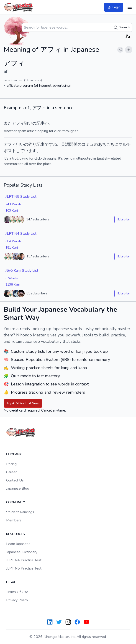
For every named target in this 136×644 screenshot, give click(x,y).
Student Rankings (20, 512)
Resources (15, 534)
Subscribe (123, 220)
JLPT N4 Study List (21, 234)
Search (122, 27)
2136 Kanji (13, 285)
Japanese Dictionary (22, 552)
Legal (11, 582)
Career (11, 472)
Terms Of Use (17, 592)
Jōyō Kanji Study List (22, 271)
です (49, 144)
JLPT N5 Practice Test (24, 568)
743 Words (13, 204)
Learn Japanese (18, 544)
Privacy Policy (17, 600)
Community (16, 502)
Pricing (11, 464)
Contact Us (15, 480)
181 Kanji (12, 248)
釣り (32, 144)
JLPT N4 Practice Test (24, 560)
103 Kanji (12, 211)
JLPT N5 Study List (21, 197)
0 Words (12, 278)
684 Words (13, 241)
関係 (73, 144)
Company (14, 454)
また (8, 123)
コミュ (88, 144)
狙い (28, 123)
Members (14, 520)
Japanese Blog (18, 489)
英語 (65, 144)
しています (26, 151)
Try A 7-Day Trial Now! (23, 403)
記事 (41, 123)
